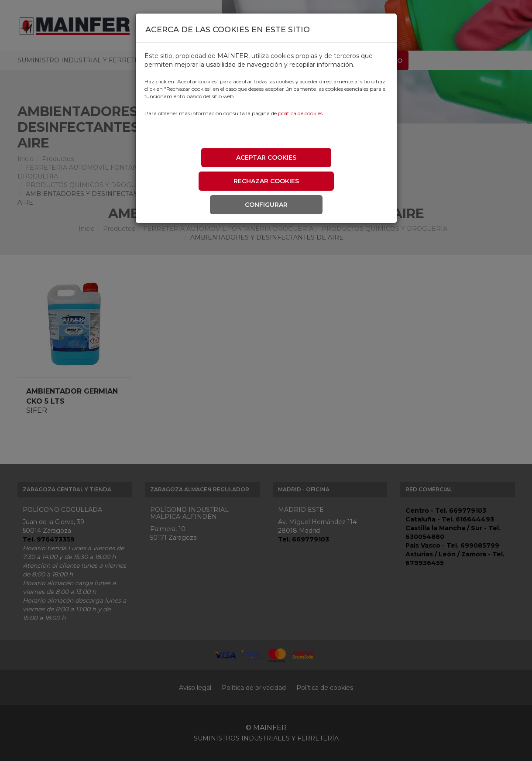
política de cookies (300, 113)
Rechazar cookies (266, 181)
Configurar (266, 205)
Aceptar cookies (266, 158)
